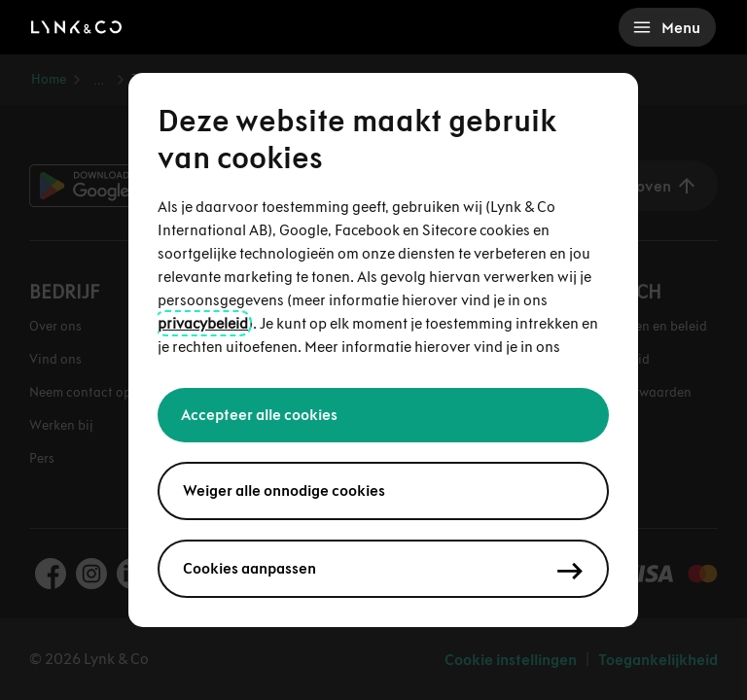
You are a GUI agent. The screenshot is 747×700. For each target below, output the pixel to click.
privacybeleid (203, 323)
